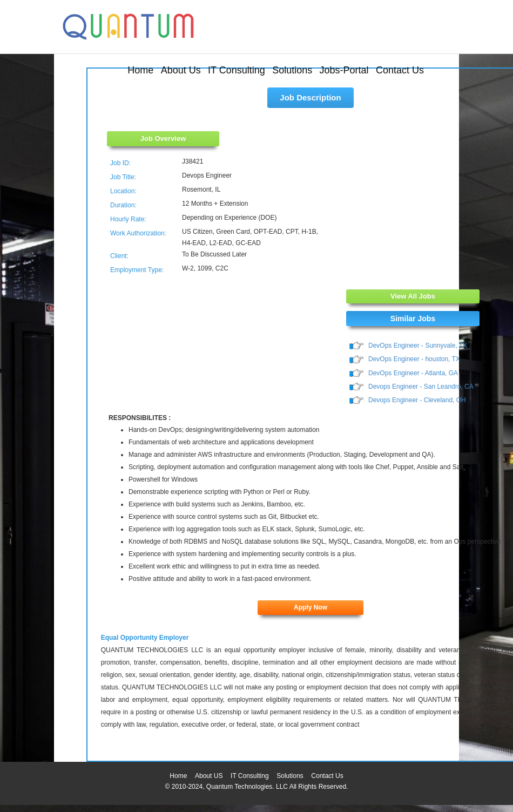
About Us (181, 70)
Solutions (292, 70)
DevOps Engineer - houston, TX (414, 359)
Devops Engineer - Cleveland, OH (417, 400)
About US (209, 776)
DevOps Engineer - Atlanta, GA (413, 373)
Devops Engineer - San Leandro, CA (421, 387)
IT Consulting (237, 70)
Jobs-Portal (344, 70)
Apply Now (310, 607)
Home (140, 70)
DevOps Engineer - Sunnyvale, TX (418, 346)
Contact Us (400, 70)
